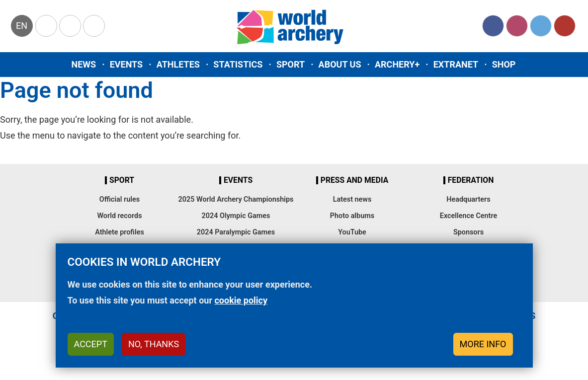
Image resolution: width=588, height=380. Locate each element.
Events (126, 64)
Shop (504, 64)
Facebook (493, 26)
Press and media (354, 180)
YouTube (565, 26)
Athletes (178, 64)
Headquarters (468, 199)
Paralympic (70, 26)
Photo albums (352, 216)
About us (340, 64)
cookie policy (241, 305)
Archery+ (397, 64)
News (84, 64)
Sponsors (468, 232)
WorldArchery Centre (94, 26)
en (22, 26)
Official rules (120, 199)
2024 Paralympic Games (236, 232)
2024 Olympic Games (236, 216)
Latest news (352, 199)
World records (119, 216)
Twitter (541, 26)
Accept (91, 349)
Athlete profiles (120, 232)
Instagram (517, 26)
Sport (291, 64)
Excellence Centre (468, 216)
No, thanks (154, 349)
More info (483, 349)
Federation (471, 180)
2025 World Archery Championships (236, 199)
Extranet (456, 64)
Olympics (46, 26)
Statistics (238, 64)
